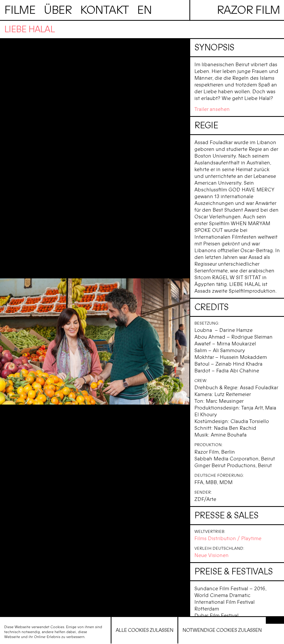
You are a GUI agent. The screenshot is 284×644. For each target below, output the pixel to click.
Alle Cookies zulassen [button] (144, 630)
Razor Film (248, 10)
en (144, 10)
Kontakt (104, 10)
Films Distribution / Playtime (228, 538)
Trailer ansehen (212, 109)
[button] (275, 620)
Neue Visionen (212, 555)
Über (58, 10)
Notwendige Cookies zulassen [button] (222, 630)
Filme (20, 10)
